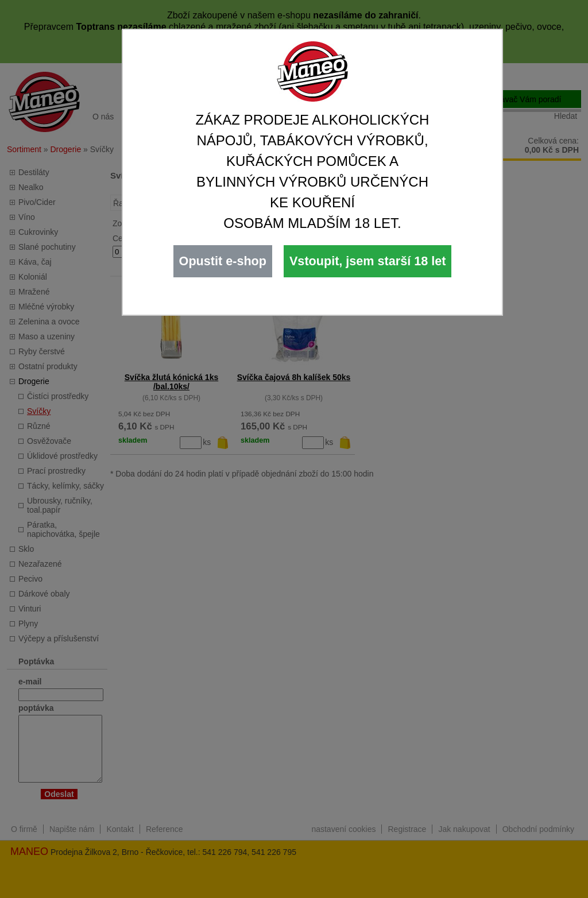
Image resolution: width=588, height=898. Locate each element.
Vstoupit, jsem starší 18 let (367, 261)
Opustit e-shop (223, 261)
